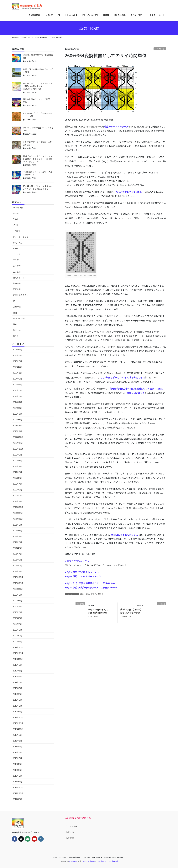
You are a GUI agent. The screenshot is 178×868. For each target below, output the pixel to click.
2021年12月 (18, 507)
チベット (17, 254)
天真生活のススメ (21, 295)
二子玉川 (17, 272)
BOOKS (16, 213)
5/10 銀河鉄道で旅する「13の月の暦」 (38, 56)
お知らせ (17, 248)
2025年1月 (17, 373)
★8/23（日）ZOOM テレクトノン (82, 572)
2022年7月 (17, 466)
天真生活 (17, 289)
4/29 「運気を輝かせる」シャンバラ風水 (38, 71)
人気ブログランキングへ (77, 561)
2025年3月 (17, 361)
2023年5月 (17, 420)
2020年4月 (17, 624)
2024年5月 (17, 390)
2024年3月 (17, 396)
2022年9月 (17, 455)
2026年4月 (17, 350)
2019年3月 (17, 700)
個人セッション (20, 278)
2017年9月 (17, 799)
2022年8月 (17, 460)
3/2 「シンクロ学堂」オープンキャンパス (38, 129)
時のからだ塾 (19, 318)
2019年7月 (17, 676)
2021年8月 (17, 531)
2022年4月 (17, 484)
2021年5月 (17, 548)
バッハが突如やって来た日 (129, 192)
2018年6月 (17, 752)
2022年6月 (17, 472)
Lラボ (15, 225)
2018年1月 (17, 782)
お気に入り (18, 243)
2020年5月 (17, 618)
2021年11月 (18, 513)
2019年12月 (18, 647)
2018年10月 (18, 729)
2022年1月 (17, 501)
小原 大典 (70, 832)
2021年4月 (17, 554)
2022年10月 (18, 449)
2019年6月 (17, 682)
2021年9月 (17, 525)
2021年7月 (17, 536)
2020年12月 (18, 577)
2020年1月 (17, 641)
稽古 (15, 324)
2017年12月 (18, 787)
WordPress (73, 861)
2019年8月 (17, 671)
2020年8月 (17, 601)
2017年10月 (18, 793)
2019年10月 (18, 659)
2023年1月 (17, 431)
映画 (15, 313)
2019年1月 (17, 712)
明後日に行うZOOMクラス (125, 535)
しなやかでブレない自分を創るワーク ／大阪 (38, 115)
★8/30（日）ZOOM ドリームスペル (83, 576)
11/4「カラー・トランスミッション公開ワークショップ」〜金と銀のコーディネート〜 (38, 159)
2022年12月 (18, 437)
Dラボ (15, 219)
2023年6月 (17, 414)
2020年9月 (17, 595)
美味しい (17, 330)
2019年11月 (18, 653)
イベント (17, 231)
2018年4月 (17, 764)
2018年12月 (18, 717)
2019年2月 (17, 706)
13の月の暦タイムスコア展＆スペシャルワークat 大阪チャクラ (38, 188)
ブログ (93, 594)
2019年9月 (17, 665)
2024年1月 (17, 408)
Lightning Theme (88, 861)
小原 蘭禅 (70, 838)
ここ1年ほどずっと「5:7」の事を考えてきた (122, 377)
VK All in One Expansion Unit (108, 861)
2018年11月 (18, 723)
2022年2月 (17, 495)
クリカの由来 (71, 826)
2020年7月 (17, 606)
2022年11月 (18, 443)
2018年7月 (17, 746)
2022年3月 (17, 490)
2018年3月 (17, 770)
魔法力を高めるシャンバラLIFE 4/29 (37, 101)
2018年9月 (17, 735)
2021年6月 (17, 542)
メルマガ (17, 266)
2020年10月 (18, 589)
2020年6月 (17, 612)
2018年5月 (17, 758)
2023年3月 (17, 425)
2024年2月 (17, 402)
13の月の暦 (160, 49)
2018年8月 (17, 741)
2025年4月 (17, 355)
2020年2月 (17, 636)
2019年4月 (17, 694)
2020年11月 (18, 583)
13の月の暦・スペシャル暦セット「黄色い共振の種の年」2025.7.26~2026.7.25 (38, 86)
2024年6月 (17, 384)
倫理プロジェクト (136, 393)
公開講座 (17, 283)
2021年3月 (17, 560)
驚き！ (101, 594)
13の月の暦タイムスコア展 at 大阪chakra (99, 611)
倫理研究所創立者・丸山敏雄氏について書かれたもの (137, 389)
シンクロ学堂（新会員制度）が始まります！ (38, 143)
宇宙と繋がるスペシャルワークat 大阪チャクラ (37, 173)
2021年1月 (17, 571)
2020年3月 (17, 630)
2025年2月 (17, 367)
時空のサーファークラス (116, 126)
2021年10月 (18, 519)
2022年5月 (17, 478)
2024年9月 (17, 379)
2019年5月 (17, 688)
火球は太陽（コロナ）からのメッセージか (131, 611)
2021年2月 (17, 565)
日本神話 (17, 307)
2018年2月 (17, 776)
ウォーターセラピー (22, 237)
